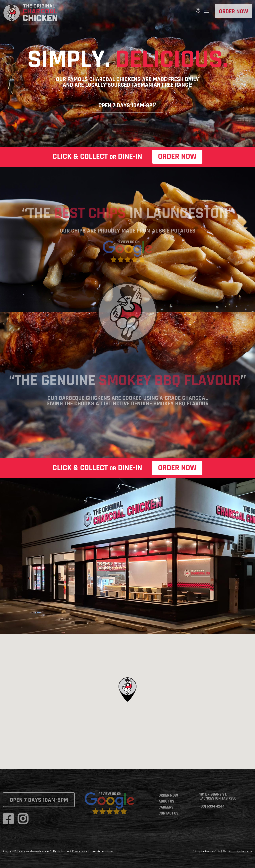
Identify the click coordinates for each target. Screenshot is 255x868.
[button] (127, 689)
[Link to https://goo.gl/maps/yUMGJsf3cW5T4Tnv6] (198, 11)
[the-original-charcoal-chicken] (30, 6)
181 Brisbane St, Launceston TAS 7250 (218, 796)
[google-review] (127, 242)
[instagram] (23, 819)
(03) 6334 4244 (212, 806)
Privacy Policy (80, 851)
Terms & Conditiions (102, 851)
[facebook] (8, 819)
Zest (217, 851)
